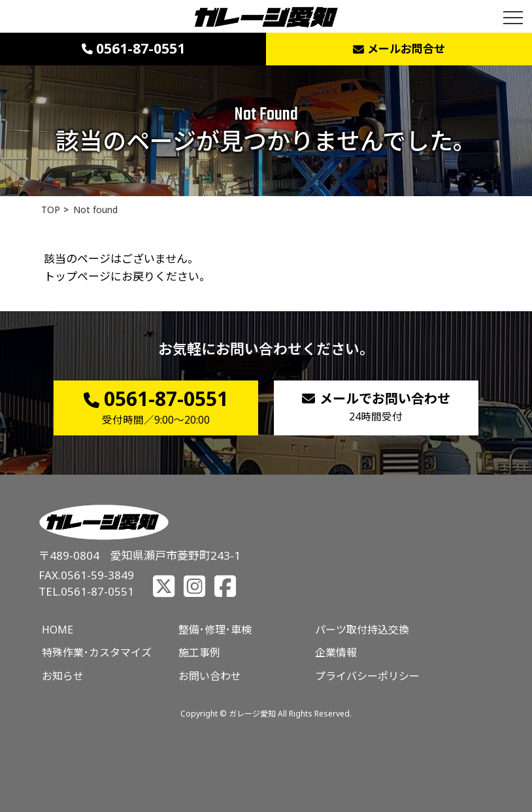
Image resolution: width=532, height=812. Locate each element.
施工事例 (199, 652)
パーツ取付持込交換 (362, 630)
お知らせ (63, 676)
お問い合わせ (210, 676)
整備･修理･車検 (215, 630)
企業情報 (336, 652)
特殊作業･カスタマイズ (97, 652)
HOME (58, 630)
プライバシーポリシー (367, 676)
